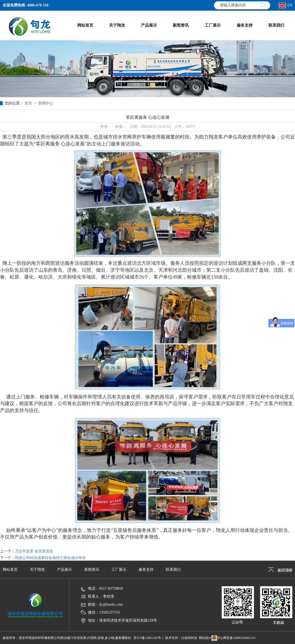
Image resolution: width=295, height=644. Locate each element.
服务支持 (146, 570)
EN (286, 5)
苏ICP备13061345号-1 (149, 638)
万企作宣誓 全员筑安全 (34, 551)
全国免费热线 (14, 5)
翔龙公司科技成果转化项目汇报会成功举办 (50, 558)
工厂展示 (119, 570)
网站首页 (10, 570)
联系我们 (173, 570)
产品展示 (64, 570)
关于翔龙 (37, 570)
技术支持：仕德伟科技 (181, 638)
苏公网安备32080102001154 (233, 638)
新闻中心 (46, 103)
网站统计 (205, 638)
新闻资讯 (92, 570)
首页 (28, 103)
